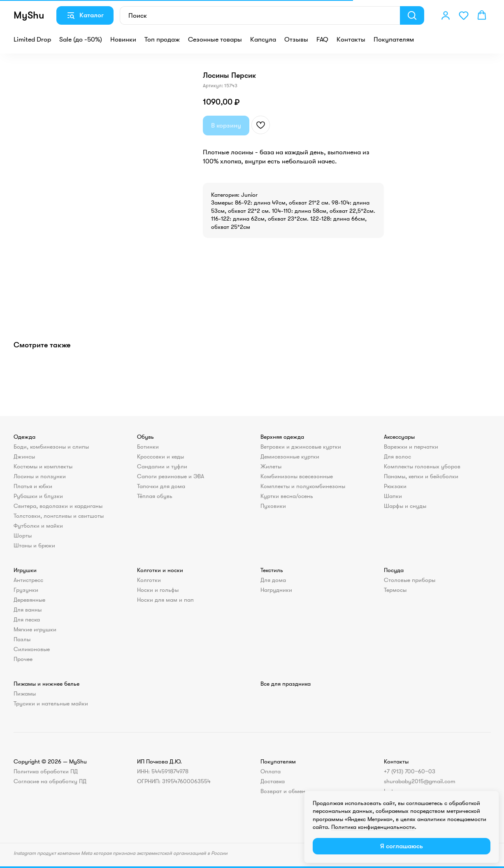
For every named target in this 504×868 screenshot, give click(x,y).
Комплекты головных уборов (422, 466)
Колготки (149, 580)
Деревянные (29, 600)
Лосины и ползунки (40, 476)
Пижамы (25, 693)
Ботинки (148, 447)
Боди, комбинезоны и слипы (51, 447)
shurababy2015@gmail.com (420, 781)
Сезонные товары (215, 40)
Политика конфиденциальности (373, 827)
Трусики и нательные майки (51, 703)
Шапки (393, 496)
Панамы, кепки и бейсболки (421, 476)
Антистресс (28, 580)
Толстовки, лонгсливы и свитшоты (59, 516)
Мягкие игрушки (35, 629)
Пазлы (22, 639)
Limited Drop (32, 40)
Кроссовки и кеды (160, 456)
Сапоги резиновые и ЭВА (171, 476)
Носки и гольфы (158, 590)
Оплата (271, 771)
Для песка (27, 619)
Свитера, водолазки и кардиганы (58, 506)
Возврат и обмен (283, 791)
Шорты (23, 535)
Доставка (273, 781)
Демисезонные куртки (290, 456)
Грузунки (26, 590)
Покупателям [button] (394, 40)
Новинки (123, 40)
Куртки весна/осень (287, 496)
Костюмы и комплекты (43, 466)
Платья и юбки (33, 486)
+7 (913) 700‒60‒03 (410, 771)
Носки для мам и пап (165, 600)
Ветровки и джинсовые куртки (301, 447)
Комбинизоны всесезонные (297, 476)
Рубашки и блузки (38, 496)
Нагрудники (276, 590)
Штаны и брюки (34, 545)
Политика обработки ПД (46, 771)
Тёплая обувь (155, 496)
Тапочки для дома (161, 486)
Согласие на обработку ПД (50, 781)
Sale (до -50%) (81, 40)
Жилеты (271, 466)
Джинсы (24, 456)
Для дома (273, 580)
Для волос (397, 456)
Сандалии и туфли (162, 466)
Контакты (351, 40)
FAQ (322, 40)
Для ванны (28, 610)
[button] (446, 15)
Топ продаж (162, 40)
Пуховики (273, 506)
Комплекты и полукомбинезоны (303, 486)
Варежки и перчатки (411, 447)
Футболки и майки (38, 526)
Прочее (23, 659)
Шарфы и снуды (405, 506)
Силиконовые (32, 649)
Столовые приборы (410, 580)
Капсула (263, 40)
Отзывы (296, 40)
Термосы (395, 590)
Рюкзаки (395, 486)
